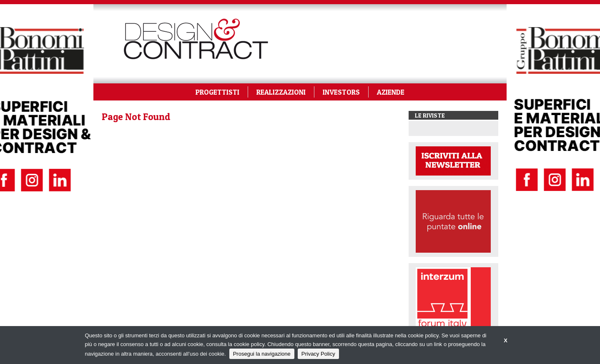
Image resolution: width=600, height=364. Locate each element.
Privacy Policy (318, 354)
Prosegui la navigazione (262, 354)
